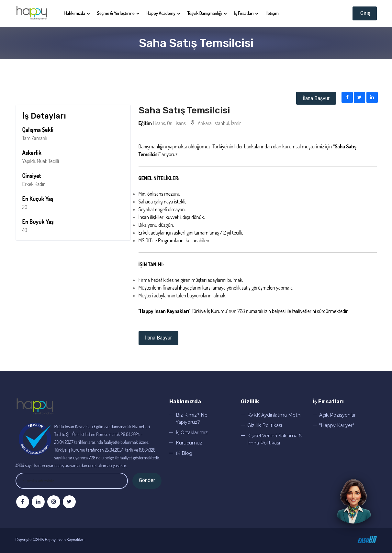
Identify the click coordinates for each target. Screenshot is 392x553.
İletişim (272, 13)
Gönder (147, 480)
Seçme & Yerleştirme (118, 13)
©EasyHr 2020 (367, 540)
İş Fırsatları (246, 13)
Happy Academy (163, 13)
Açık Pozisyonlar (337, 415)
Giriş (365, 13)
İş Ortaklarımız (192, 432)
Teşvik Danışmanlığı (207, 13)
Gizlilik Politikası (265, 425)
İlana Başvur (316, 98)
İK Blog (184, 453)
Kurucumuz (189, 443)
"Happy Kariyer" (337, 425)
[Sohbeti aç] (354, 502)
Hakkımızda (77, 13)
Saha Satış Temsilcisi (184, 110)
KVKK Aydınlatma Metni (274, 415)
